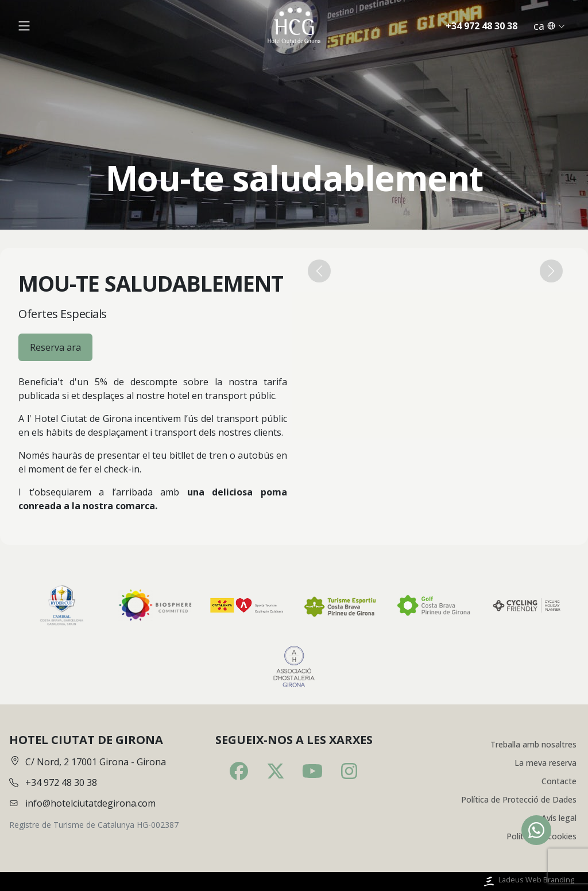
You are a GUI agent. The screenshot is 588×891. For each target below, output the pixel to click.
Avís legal (559, 818)
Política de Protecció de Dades (519, 799)
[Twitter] (276, 771)
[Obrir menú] (24, 26)
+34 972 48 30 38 (481, 26)
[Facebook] (239, 771)
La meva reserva (546, 763)
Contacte (559, 781)
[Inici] (294, 26)
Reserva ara (55, 347)
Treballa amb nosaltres (533, 744)
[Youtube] (312, 771)
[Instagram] (349, 771)
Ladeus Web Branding (528, 882)
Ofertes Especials (63, 314)
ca (549, 26)
